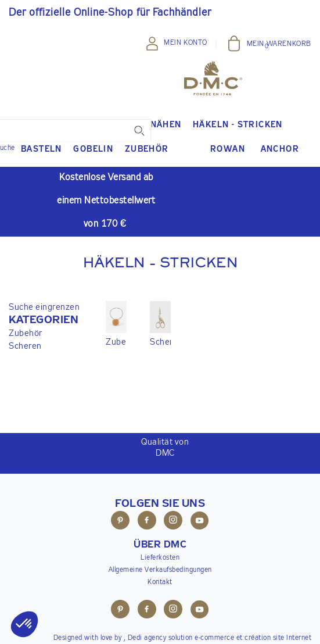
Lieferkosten (160, 558)
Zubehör (26, 333)
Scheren (25, 346)
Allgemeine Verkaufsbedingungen (160, 570)
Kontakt (160, 582)
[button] (44, 320)
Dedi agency (147, 638)
